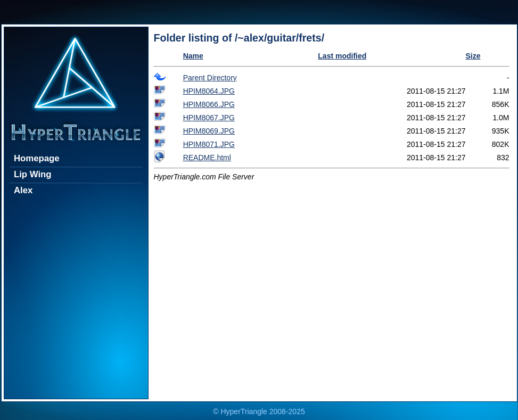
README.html (207, 158)
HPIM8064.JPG (209, 91)
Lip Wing (33, 174)
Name (193, 56)
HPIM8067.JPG (209, 118)
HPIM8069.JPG (209, 131)
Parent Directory (210, 78)
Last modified (342, 56)
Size (473, 56)
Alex (23, 190)
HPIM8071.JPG (209, 144)
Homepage (37, 158)
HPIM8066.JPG (209, 104)
